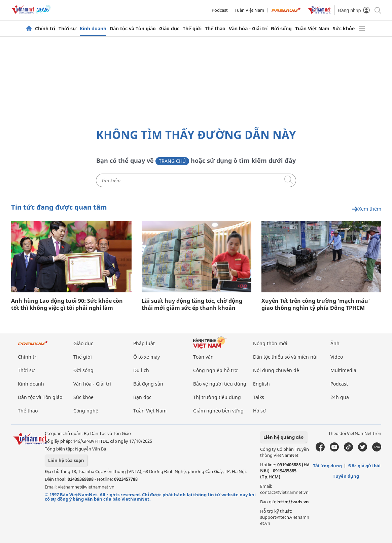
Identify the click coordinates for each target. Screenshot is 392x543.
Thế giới (192, 29)
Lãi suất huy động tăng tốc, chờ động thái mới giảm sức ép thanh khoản (192, 304)
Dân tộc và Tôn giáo (133, 29)
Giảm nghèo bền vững (218, 411)
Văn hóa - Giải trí (248, 29)
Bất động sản (148, 384)
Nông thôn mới (270, 343)
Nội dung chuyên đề (276, 370)
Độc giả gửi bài (364, 466)
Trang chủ (172, 161)
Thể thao (215, 29)
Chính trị (45, 29)
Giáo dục (169, 29)
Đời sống (281, 29)
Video (337, 357)
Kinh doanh (93, 29)
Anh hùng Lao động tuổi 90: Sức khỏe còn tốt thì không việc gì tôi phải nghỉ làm (67, 304)
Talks (259, 397)
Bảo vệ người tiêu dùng (220, 384)
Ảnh (335, 343)
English (261, 384)
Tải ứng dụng (327, 466)
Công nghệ (86, 411)
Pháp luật (144, 343)
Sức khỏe (344, 29)
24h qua (340, 397)
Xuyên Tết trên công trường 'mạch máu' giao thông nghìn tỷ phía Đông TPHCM (316, 304)
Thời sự (67, 29)
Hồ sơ (259, 411)
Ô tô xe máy (147, 357)
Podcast (220, 10)
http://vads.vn (293, 502)
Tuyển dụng (346, 476)
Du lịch (141, 370)
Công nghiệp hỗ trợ (215, 370)
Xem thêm (366, 209)
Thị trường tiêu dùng (217, 397)
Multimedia (343, 370)
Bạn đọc (142, 397)
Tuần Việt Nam (249, 10)
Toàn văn (203, 357)
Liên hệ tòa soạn (66, 460)
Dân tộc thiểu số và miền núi (285, 357)
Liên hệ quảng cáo (283, 437)
